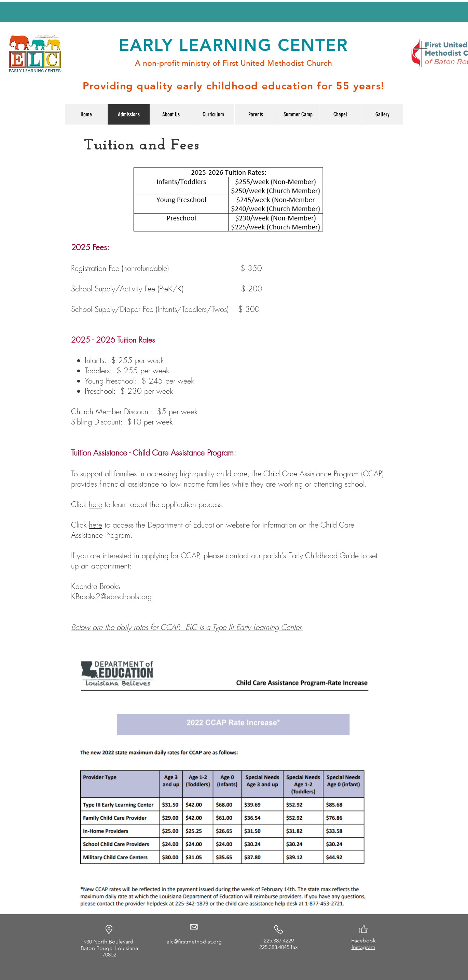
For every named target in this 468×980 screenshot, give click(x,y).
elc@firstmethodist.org (194, 942)
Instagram (363, 947)
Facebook (363, 941)
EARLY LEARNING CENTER (233, 45)
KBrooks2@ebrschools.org (111, 596)
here (95, 504)
